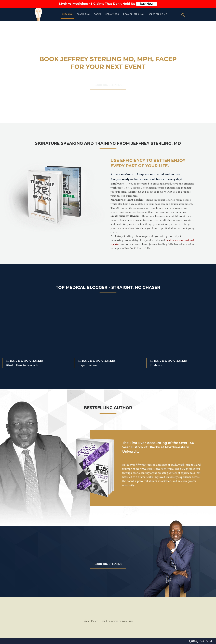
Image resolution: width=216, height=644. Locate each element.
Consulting (83, 14)
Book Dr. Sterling (133, 14)
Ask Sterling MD (158, 14)
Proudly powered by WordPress (117, 621)
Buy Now (147, 4)
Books (97, 14)
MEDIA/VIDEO (112, 14)
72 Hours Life (138, 188)
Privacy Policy (90, 621)
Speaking (67, 14)
